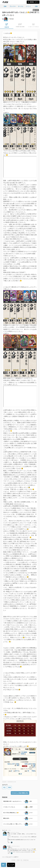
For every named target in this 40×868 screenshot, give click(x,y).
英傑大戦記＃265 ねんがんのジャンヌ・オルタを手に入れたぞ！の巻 (13, 801)
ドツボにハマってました (9, 807)
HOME (13, 860)
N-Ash (9, 846)
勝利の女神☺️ (7, 818)
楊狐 (8, 832)
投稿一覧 (19, 860)
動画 (10, 787)
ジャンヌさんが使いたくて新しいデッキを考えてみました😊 (13, 824)
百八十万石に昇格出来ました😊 (11, 813)
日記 (4, 787)
